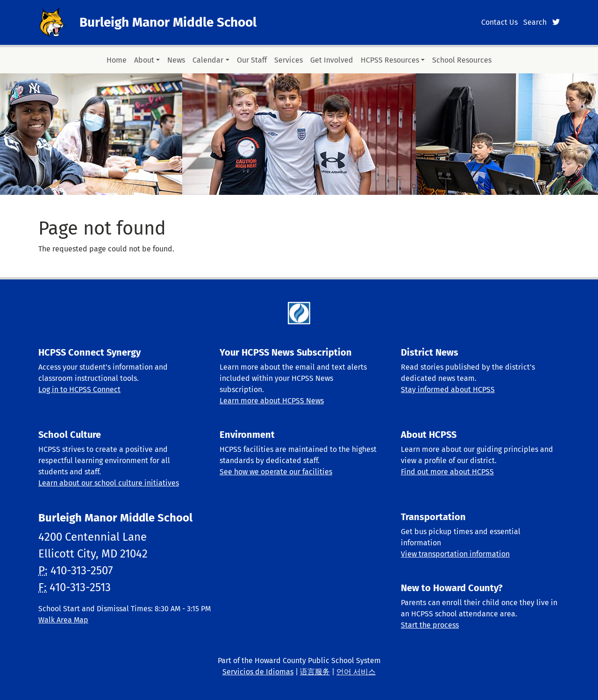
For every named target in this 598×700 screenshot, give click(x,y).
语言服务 (315, 672)
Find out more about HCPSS (447, 472)
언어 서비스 (356, 672)
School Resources (462, 60)
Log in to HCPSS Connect (79, 389)
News (176, 60)
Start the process (430, 625)
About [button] (144, 60)
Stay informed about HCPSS (448, 389)
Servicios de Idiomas (258, 672)
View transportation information (455, 554)
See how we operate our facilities (276, 472)
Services (288, 60)
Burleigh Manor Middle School (168, 22)
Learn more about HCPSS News (272, 401)
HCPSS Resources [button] (390, 60)
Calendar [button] (208, 60)
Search (535, 22)
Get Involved (332, 60)
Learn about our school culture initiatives (109, 483)
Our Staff (252, 60)
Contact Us (499, 22)
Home (117, 60)
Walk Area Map (63, 620)
